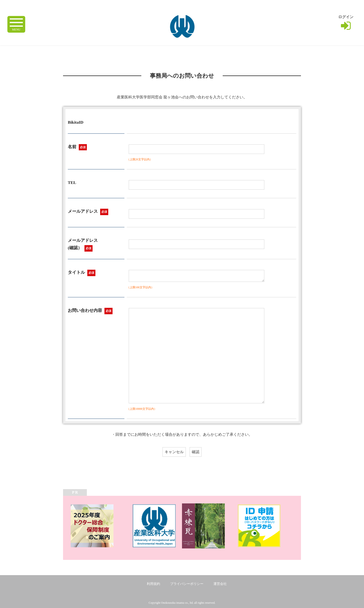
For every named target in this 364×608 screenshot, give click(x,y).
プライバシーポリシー (187, 584)
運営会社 (220, 584)
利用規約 (153, 584)
